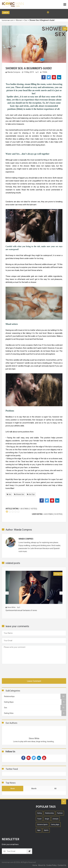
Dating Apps (55, 825)
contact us (62, 865)
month (34, 789)
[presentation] (21, 671)
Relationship (49, 813)
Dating (39, 813)
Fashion (60, 813)
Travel (39, 819)
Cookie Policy (51, 865)
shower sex (20, 494)
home (35, 865)
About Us (42, 865)
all (55, 789)
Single (47, 819)
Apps (39, 830)
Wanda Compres (13, 72)
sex (10, 494)
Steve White (34, 738)
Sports (46, 830)
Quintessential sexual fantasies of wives (21, 610)
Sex (65, 29)
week (13, 789)
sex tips (32, 494)
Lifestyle (55, 819)
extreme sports (42, 825)
